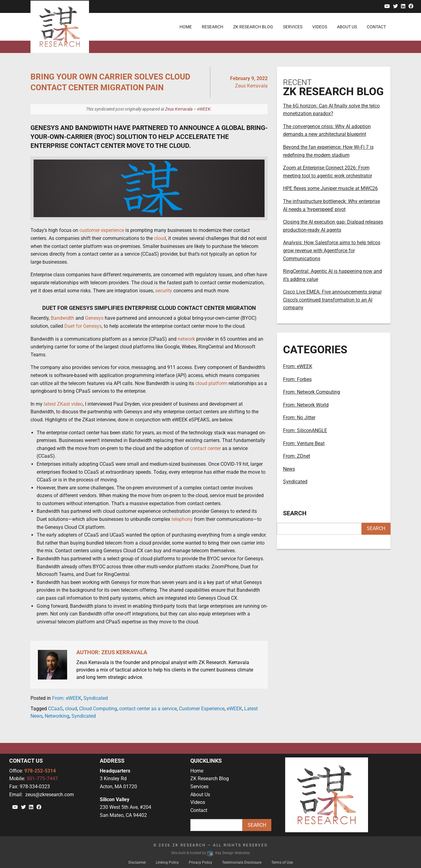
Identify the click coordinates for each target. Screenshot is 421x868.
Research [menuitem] (213, 27)
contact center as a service (148, 709)
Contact (199, 810)
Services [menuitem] (293, 27)
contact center (205, 448)
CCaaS (55, 709)
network (186, 339)
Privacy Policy (200, 862)
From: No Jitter (299, 418)
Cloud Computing (98, 709)
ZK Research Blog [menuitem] (253, 27)
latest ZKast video (63, 404)
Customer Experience (202, 709)
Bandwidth (63, 318)
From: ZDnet (297, 456)
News (289, 469)
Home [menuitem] (186, 27)
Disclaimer (137, 862)
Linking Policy (167, 862)
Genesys (94, 318)
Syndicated (96, 698)
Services (199, 787)
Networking (57, 716)
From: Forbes (297, 379)
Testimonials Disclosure (242, 862)
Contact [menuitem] (376, 27)
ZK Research (189, 845)
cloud (160, 238)
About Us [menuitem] (347, 27)
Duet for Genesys (83, 326)
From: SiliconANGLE (305, 430)
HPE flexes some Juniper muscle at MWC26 (330, 188)
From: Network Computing (312, 392)
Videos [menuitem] (320, 27)
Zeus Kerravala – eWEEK (188, 109)
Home (197, 771)
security (164, 291)
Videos (198, 802)
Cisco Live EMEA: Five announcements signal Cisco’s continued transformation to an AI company (332, 300)
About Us (200, 795)
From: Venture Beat (304, 443)
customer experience (102, 230)
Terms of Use (282, 862)
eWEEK (234, 709)
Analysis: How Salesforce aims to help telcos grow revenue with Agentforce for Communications (332, 250)
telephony (182, 519)
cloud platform (211, 383)
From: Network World (306, 405)
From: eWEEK (67, 698)
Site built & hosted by (210, 853)
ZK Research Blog (210, 779)
